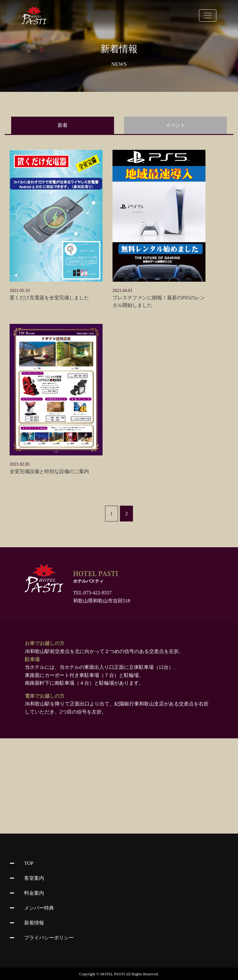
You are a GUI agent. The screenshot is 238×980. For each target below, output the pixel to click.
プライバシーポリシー (42, 938)
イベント (175, 125)
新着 (63, 125)
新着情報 (27, 923)
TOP (22, 863)
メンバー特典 (32, 908)
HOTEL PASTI (113, 974)
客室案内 (27, 878)
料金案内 (27, 893)
